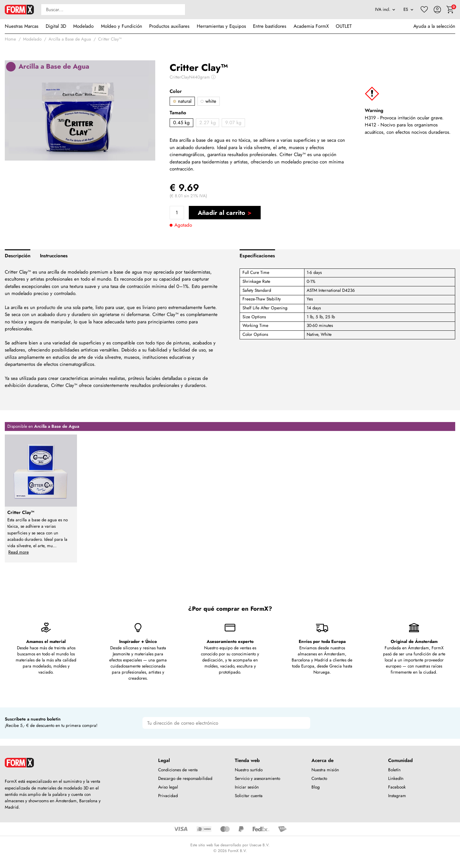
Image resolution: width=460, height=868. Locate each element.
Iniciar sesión (247, 787)
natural (182, 101)
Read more (19, 552)
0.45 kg (181, 123)
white (208, 101)
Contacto (319, 778)
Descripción (18, 256)
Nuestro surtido (249, 770)
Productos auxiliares (169, 26)
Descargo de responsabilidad (185, 778)
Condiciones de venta (178, 770)
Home (10, 39)
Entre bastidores (270, 26)
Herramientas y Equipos (221, 26)
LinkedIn (396, 778)
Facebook (397, 787)
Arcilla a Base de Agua (70, 39)
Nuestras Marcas (22, 26)
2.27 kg (208, 123)
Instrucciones (54, 256)
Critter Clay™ (110, 39)
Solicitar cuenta (249, 796)
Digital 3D (56, 26)
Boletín (394, 770)
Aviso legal (168, 787)
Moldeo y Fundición (122, 26)
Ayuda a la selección (434, 26)
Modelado (83, 26)
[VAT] (385, 10)
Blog (316, 787)
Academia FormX (311, 26)
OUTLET (344, 26)
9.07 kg (233, 123)
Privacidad (168, 796)
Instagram (397, 796)
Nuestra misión (325, 770)
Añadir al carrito (221, 213)
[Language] (409, 10)
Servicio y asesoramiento (257, 778)
